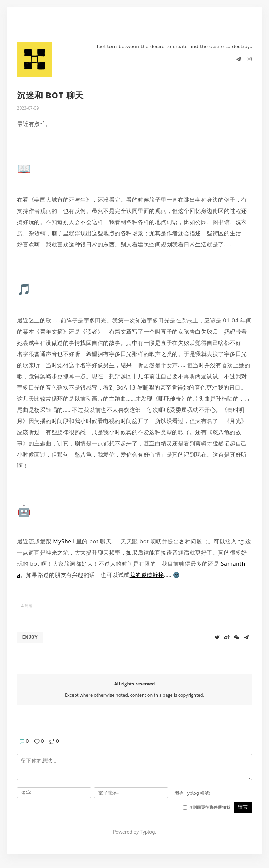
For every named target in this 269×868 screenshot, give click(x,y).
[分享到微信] (237, 637)
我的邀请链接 (147, 575)
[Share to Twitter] (217, 637)
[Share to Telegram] (246, 637)
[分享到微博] (227, 637)
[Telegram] (239, 59)
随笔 (29, 605)
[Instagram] (249, 59)
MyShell (64, 541)
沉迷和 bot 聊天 (51, 95)
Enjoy (30, 637)
